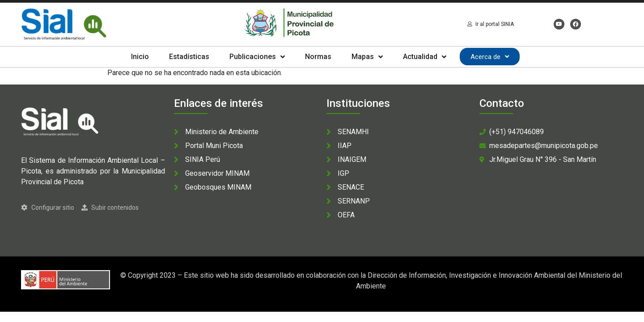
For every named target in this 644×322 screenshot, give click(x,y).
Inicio (140, 57)
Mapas (367, 57)
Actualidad (425, 57)
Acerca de (490, 57)
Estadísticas (189, 57)
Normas (318, 57)
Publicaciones (257, 57)
